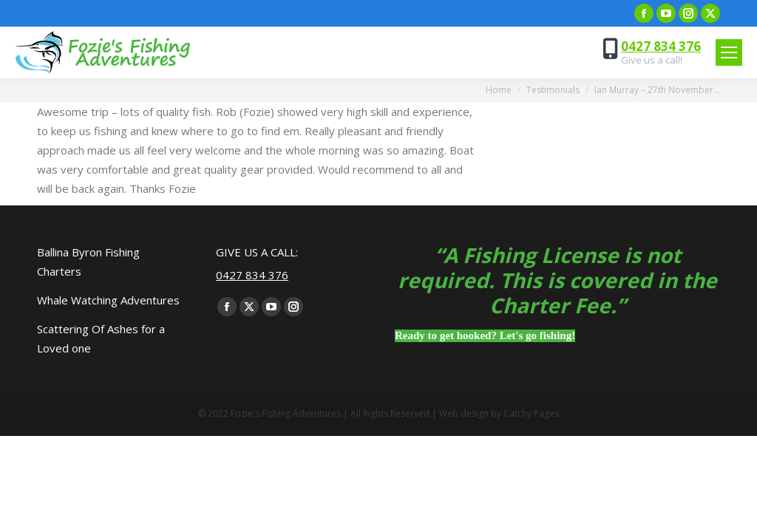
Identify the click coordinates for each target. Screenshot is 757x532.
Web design (464, 413)
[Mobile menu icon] (729, 52)
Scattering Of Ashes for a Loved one (101, 338)
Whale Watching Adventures (108, 300)
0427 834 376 (661, 46)
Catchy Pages (531, 413)
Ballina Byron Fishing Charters (88, 262)
